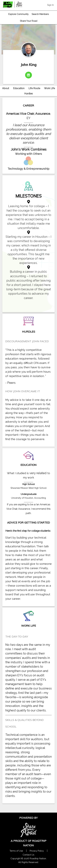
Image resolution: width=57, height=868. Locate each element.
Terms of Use (16, 851)
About (6, 88)
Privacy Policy (37, 851)
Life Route (34, 88)
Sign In (50, 5)
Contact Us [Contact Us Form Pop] (28, 855)
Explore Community (18, 14)
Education (19, 88)
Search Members (40, 14)
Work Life (49, 88)
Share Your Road (29, 21)
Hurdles (28, 94)
